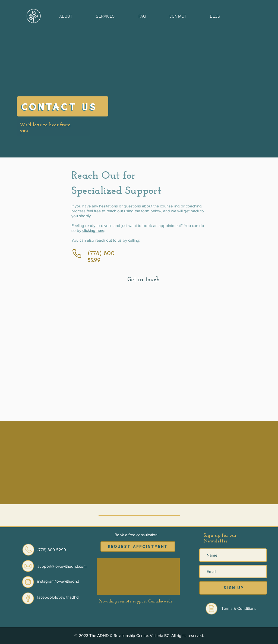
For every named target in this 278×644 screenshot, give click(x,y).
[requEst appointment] (138, 547)
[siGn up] (233, 588)
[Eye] (28, 582)
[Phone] (77, 254)
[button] (66, 16)
